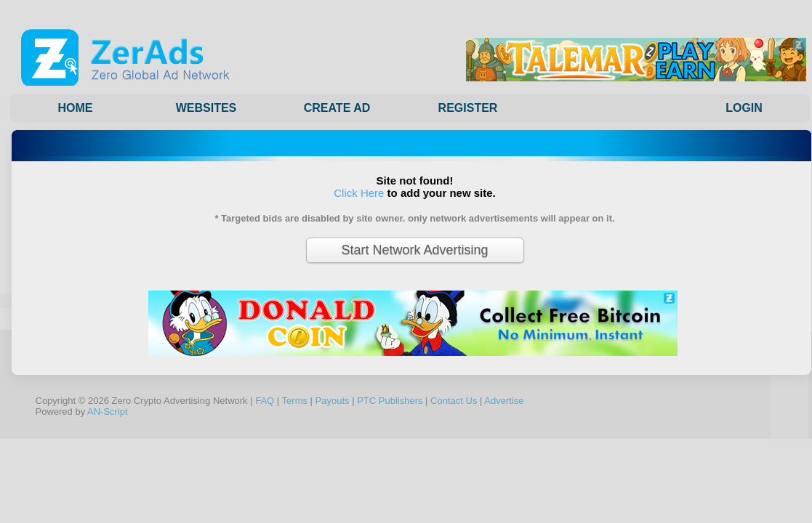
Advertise (504, 401)
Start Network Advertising (414, 250)
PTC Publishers (390, 401)
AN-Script (108, 411)
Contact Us (454, 401)
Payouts (333, 401)
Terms (295, 401)
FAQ (265, 401)
